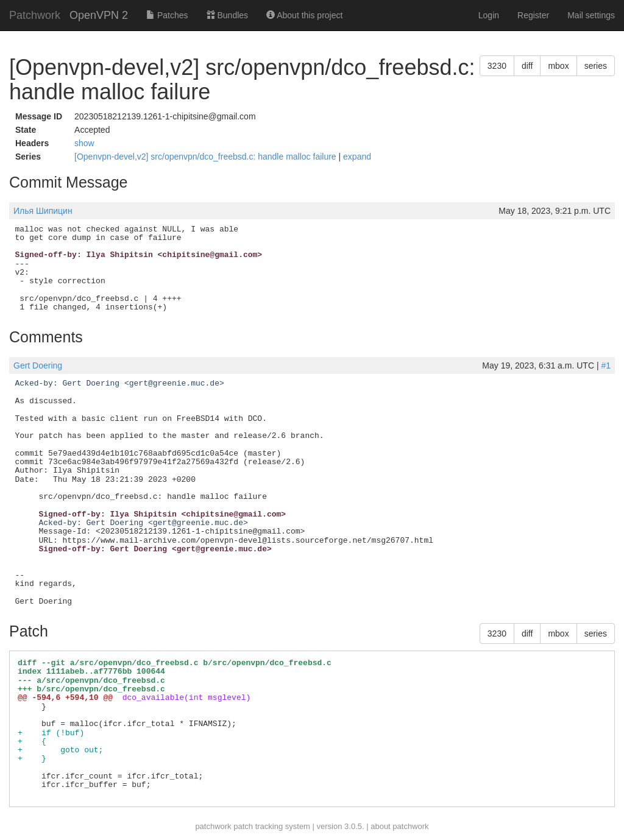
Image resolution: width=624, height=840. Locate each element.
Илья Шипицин (43, 211)
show (84, 143)
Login (489, 15)
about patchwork (399, 826)
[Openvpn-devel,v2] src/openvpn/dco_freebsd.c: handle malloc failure (206, 157)
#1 (606, 365)
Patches (167, 15)
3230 (497, 66)
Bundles (227, 15)
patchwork (213, 826)
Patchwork (35, 15)
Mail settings (591, 15)
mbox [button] (558, 66)
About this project (304, 15)
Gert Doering (38, 365)
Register (533, 15)
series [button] (596, 66)
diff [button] (527, 66)
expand (357, 157)
